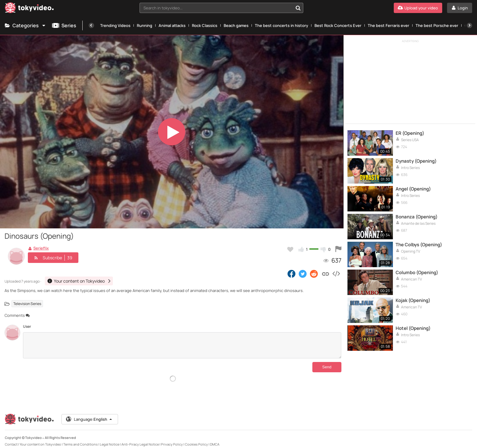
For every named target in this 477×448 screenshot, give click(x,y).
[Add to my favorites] (290, 249)
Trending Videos (115, 25)
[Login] (460, 8)
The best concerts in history (281, 25)
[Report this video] (338, 249)
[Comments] (182, 345)
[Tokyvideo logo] (29, 9)
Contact (11, 439)
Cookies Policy (196, 439)
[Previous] (91, 25)
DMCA (215, 439)
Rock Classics (205, 25)
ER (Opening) (410, 133)
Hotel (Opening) (413, 328)
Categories (25, 25)
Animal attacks (172, 25)
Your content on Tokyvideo (40, 439)
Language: (89, 414)
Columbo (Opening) (417, 273)
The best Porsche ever (437, 25)
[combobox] (221, 8)
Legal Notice (110, 439)
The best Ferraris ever (388, 25)
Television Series (27, 304)
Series (64, 25)
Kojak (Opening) (413, 300)
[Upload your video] (418, 8)
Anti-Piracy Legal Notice (140, 439)
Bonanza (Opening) (417, 217)
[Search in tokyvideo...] (298, 8)
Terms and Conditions (81, 439)
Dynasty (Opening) (416, 161)
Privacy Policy (172, 439)
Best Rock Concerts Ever (338, 25)
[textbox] (216, 8)
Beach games (236, 25)
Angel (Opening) (413, 189)
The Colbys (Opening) (419, 245)
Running (145, 25)
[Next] (469, 25)
